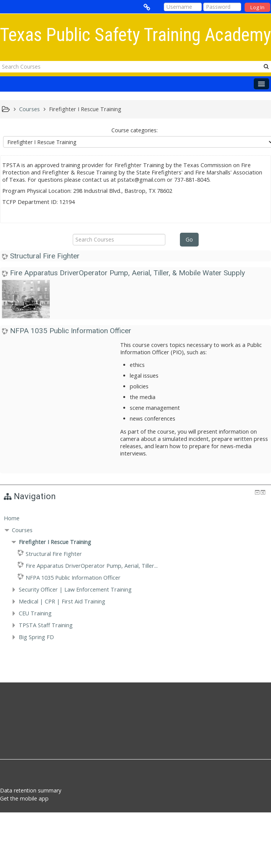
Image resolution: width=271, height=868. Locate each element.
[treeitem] (135, 518)
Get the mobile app (24, 798)
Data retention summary (31, 790)
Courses (22, 530)
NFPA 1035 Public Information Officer (71, 331)
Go (189, 239)
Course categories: (135, 130)
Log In (257, 7)
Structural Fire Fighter (45, 256)
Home (12, 518)
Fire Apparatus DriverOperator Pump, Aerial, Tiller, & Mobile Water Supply (127, 273)
